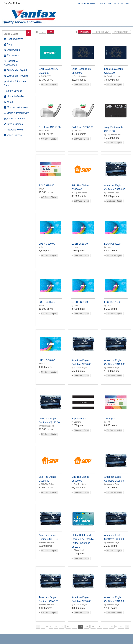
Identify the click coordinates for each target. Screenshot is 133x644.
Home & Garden (14, 96)
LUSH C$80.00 (112, 244)
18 (112, 627)
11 (68, 627)
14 (87, 627)
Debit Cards (12, 50)
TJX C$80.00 (111, 419)
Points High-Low (102, 32)
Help (103, 3)
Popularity (85, 32)
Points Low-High (121, 32)
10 (62, 627)
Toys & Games (13, 124)
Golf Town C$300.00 (82, 127)
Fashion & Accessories (11, 63)
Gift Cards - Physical (16, 76)
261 (121, 627)
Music (9, 102)
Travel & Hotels (14, 130)
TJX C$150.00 (46, 185)
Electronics (11, 56)
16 (99, 627)
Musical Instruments (16, 107)
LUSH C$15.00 (80, 244)
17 (106, 627)
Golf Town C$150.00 (50, 127)
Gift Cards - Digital (15, 70)
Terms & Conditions (119, 3)
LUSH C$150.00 (48, 302)
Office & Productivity (16, 113)
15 (43, 32)
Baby (8, 44)
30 (51, 32)
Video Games (13, 135)
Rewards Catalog (88, 3)
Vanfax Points (12, 3)
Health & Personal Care (15, 83)
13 (81, 627)
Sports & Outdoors (15, 119)
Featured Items (14, 39)
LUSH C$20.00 (47, 244)
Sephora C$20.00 (81, 419)
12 (74, 627)
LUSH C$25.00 (80, 302)
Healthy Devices (13, 91)
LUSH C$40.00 (47, 360)
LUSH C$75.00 (112, 302)
